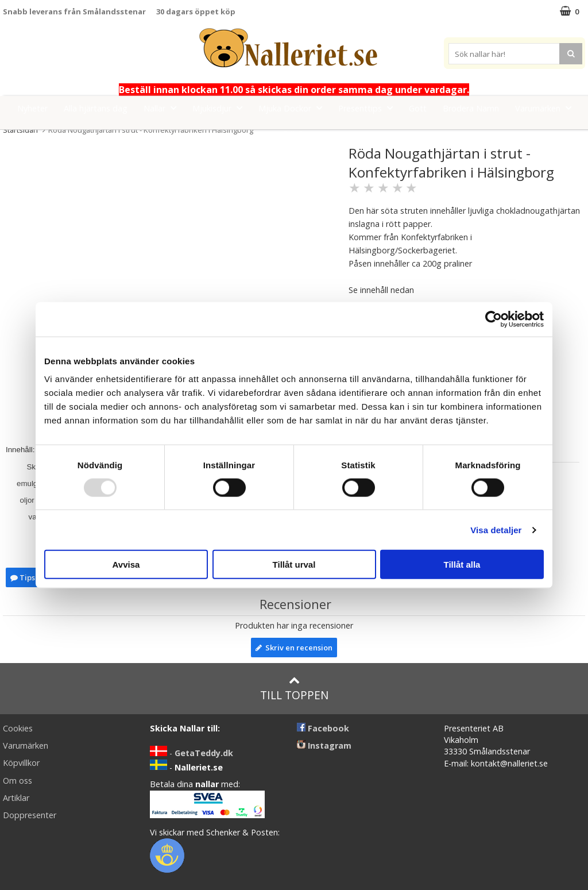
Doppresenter (30, 815)
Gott (418, 108)
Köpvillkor (21, 763)
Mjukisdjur (221, 108)
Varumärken (547, 108)
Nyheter (32, 108)
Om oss (18, 781)
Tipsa (25, 577)
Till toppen (294, 689)
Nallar (163, 108)
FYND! (294, 134)
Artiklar (16, 798)
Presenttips (369, 108)
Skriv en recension (294, 648)
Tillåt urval (294, 565)
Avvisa (126, 565)
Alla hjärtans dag (96, 108)
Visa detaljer (496, 529)
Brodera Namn (471, 108)
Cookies (18, 728)
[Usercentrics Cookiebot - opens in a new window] (494, 319)
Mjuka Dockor (294, 108)
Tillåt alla (462, 565)
